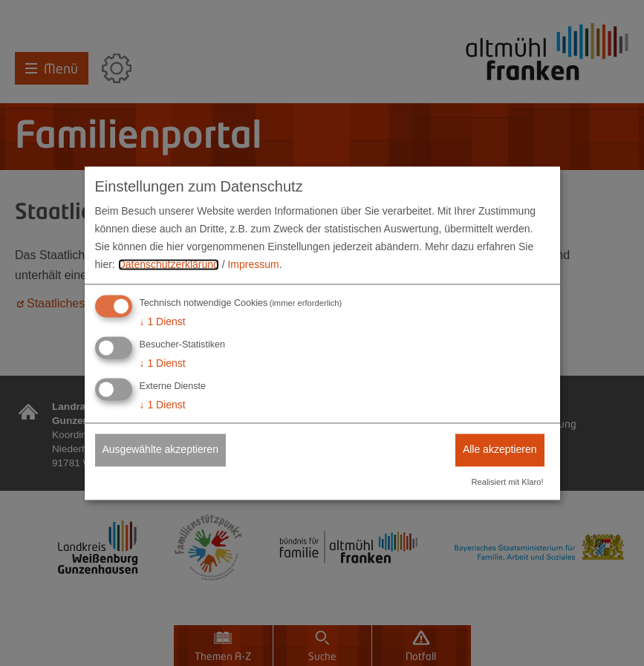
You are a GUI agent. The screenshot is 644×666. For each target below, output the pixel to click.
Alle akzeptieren (500, 449)
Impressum (253, 264)
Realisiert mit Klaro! (508, 482)
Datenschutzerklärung (169, 264)
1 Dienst (163, 322)
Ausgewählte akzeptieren (160, 449)
